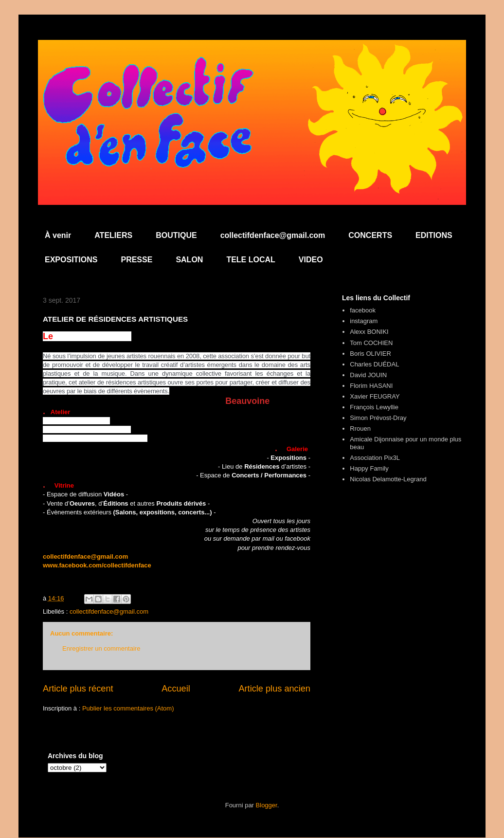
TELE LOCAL (251, 260)
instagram (364, 321)
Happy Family (369, 468)
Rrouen (360, 428)
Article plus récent (78, 689)
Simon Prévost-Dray (378, 418)
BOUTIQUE (176, 235)
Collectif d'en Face (252, 66)
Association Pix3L (375, 458)
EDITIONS (434, 235)
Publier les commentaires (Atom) (128, 708)
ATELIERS (113, 235)
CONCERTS (370, 235)
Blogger (267, 805)
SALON (189, 260)
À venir (58, 235)
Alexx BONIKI (369, 332)
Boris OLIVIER (370, 354)
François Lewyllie (374, 407)
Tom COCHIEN (371, 343)
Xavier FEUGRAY (375, 396)
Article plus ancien (274, 689)
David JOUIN (368, 375)
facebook (363, 310)
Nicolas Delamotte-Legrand (388, 479)
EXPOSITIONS (71, 260)
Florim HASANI (371, 386)
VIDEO (311, 260)
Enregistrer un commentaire (101, 648)
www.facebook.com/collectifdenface (97, 565)
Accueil (176, 689)
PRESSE (136, 260)
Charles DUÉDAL (374, 364)
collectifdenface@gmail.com (273, 235)
